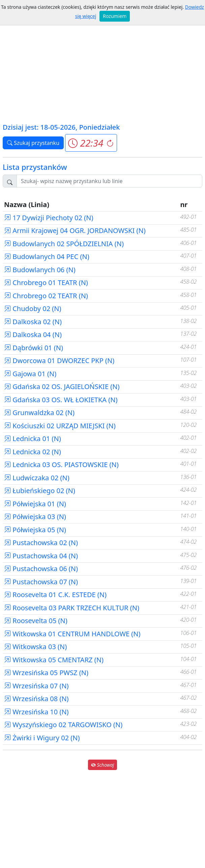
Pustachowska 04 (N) (41, 556)
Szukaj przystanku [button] (33, 143)
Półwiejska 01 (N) (35, 504)
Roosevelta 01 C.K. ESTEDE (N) (55, 595)
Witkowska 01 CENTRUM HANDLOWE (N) (72, 634)
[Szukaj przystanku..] (109, 181)
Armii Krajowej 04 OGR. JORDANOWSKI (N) (75, 231)
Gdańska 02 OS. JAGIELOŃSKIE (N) (62, 387)
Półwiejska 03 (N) (35, 517)
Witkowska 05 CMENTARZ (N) (54, 660)
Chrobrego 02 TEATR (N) (46, 296)
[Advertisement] (102, 71)
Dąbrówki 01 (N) (34, 348)
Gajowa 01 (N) (30, 374)
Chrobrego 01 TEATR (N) (46, 283)
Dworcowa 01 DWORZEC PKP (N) (59, 361)
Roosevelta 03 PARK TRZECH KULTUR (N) (72, 608)
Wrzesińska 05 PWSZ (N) (46, 673)
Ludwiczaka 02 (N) (37, 478)
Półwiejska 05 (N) (35, 530)
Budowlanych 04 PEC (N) (47, 257)
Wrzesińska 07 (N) (36, 686)
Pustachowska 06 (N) (41, 569)
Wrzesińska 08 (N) (36, 699)
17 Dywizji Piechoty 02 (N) (49, 218)
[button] (91, 143)
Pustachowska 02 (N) (41, 543)
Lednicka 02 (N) (33, 452)
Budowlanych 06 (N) (40, 270)
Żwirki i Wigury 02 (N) (42, 738)
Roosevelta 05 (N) (36, 621)
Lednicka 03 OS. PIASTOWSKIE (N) (61, 465)
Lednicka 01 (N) (33, 439)
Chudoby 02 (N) (33, 309)
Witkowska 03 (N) (35, 647)
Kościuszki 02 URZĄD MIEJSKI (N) (60, 426)
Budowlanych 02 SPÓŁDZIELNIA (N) (64, 244)
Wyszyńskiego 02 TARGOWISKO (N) (63, 725)
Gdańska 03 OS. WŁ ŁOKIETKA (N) (61, 400)
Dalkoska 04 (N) (33, 335)
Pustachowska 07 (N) (41, 582)
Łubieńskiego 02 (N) (40, 491)
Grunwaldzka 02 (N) (39, 413)
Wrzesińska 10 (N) (36, 712)
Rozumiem (115, 16)
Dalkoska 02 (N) (33, 322)
